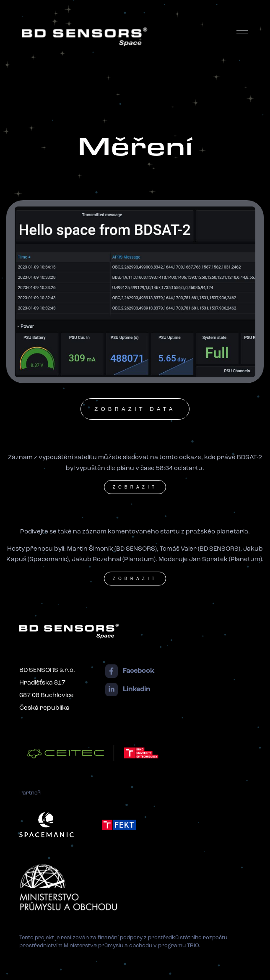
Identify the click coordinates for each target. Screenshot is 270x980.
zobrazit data (135, 409)
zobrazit (135, 487)
